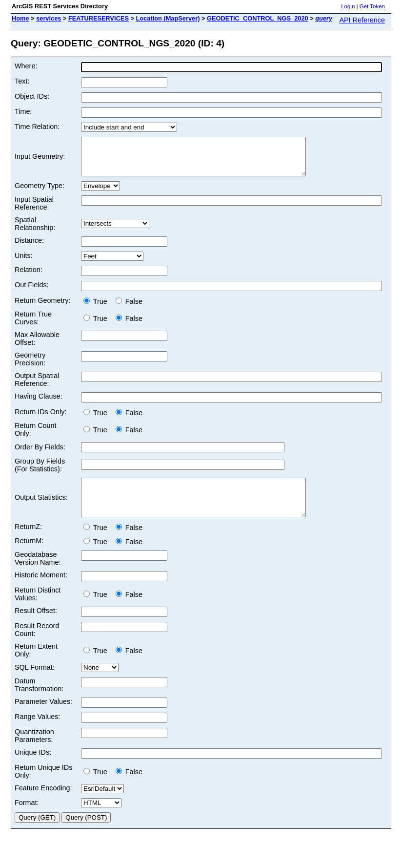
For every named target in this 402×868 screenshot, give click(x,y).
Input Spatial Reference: (34, 211)
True (97, 309)
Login (348, 6)
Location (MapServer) (168, 18)
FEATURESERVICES (99, 18)
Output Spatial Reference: (37, 387)
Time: (23, 111)
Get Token (372, 6)
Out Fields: (32, 292)
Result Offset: (36, 625)
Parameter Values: (43, 716)
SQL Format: (35, 682)
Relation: (29, 277)
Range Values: (37, 731)
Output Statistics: (41, 508)
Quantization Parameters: (34, 750)
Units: (24, 263)
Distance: (29, 248)
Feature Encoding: (43, 803)
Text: (22, 81)
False (129, 309)
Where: (26, 66)
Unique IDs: (33, 767)
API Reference (362, 20)
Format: (27, 817)
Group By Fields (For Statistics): (40, 472)
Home (20, 18)
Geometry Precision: (30, 366)
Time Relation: (37, 127)
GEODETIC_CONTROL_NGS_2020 (258, 18)
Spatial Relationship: (35, 231)
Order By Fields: (40, 454)
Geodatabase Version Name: (38, 573)
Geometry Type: (40, 193)
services (49, 18)
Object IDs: (32, 96)
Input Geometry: (40, 160)
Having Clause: (39, 403)
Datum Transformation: (39, 699)
